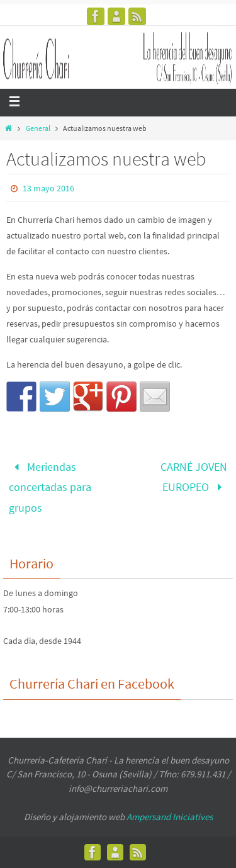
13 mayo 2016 (48, 188)
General (38, 128)
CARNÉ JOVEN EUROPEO (194, 477)
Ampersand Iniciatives (170, 817)
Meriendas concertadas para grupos (50, 487)
